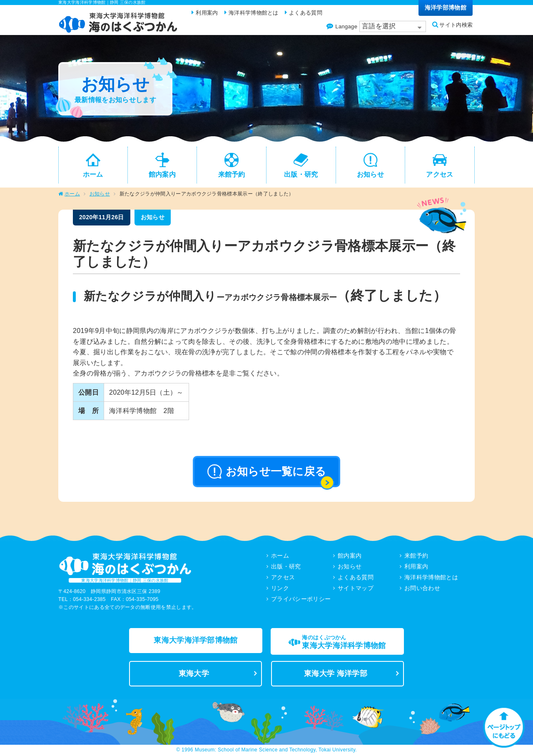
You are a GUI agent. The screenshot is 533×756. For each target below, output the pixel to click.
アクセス (283, 578)
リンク (280, 588)
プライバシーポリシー (301, 599)
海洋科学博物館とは (431, 578)
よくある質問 (356, 578)
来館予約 (416, 556)
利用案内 (416, 567)
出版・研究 (286, 567)
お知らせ (100, 194)
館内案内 (350, 556)
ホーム (72, 194)
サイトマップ (356, 588)
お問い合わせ (422, 588)
